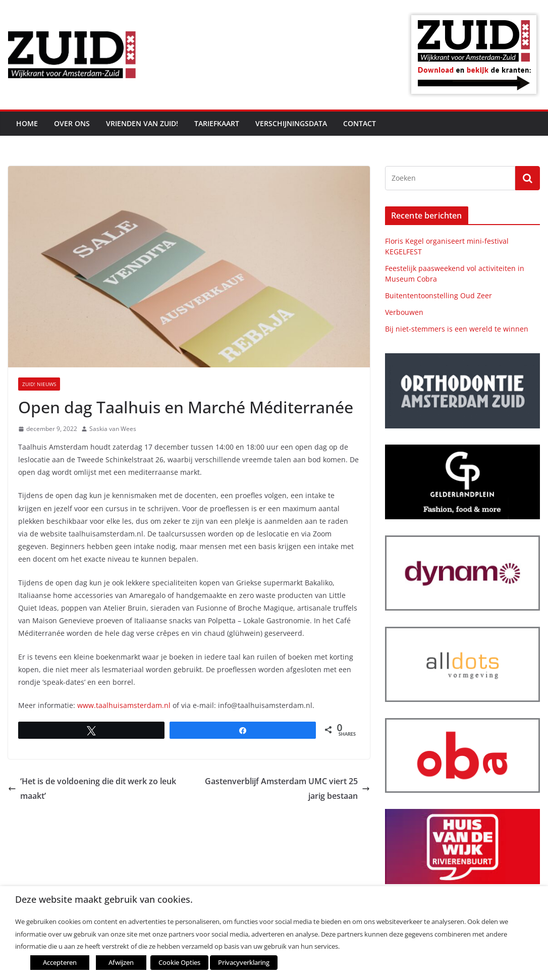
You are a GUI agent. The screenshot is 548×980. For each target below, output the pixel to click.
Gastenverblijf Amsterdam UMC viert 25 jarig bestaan (287, 788)
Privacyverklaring (244, 962)
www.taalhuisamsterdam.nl (124, 705)
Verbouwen (404, 312)
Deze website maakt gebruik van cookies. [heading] (104, 900)
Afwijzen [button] (121, 962)
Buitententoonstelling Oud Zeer (439, 295)
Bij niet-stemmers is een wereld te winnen (457, 329)
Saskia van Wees (113, 429)
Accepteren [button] (60, 962)
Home (27, 123)
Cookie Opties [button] (179, 962)
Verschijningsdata (291, 123)
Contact (360, 123)
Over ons (72, 123)
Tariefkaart (217, 123)
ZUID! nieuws (39, 384)
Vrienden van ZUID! (142, 123)
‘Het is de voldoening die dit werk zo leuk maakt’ (92, 788)
